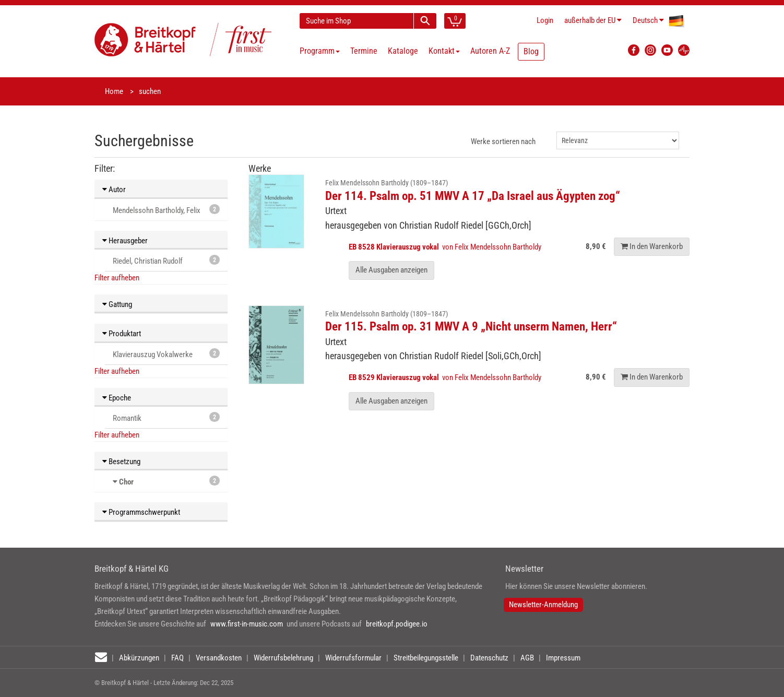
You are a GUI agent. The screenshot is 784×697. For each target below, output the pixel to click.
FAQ (177, 658)
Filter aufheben (117, 278)
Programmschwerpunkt (141, 512)
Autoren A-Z (490, 51)
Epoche (117, 398)
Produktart (122, 334)
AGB (527, 658)
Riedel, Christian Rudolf (166, 260)
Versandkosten (219, 658)
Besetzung (121, 462)
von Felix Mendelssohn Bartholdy (446, 247)
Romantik (166, 417)
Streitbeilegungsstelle (426, 658)
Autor (114, 190)
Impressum (563, 658)
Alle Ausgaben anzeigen (391, 270)
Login (545, 20)
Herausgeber (125, 241)
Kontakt (444, 51)
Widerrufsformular (353, 658)
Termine (364, 51)
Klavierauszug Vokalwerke (166, 354)
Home (114, 91)
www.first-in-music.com (247, 624)
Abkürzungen (139, 658)
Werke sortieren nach (503, 141)
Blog (531, 51)
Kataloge (403, 51)
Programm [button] (320, 51)
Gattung (117, 304)
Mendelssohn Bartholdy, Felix (166, 210)
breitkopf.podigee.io (397, 624)
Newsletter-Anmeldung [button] (543, 605)
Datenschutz (489, 658)
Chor (126, 482)
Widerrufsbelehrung (283, 658)
